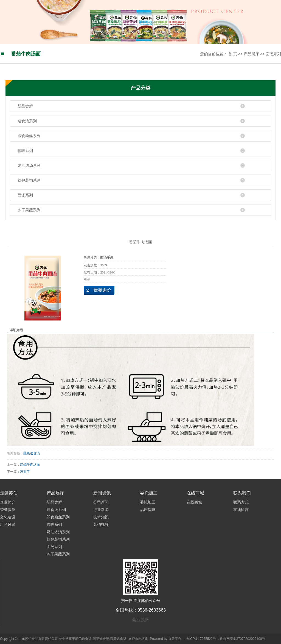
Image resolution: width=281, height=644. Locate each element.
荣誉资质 (8, 510)
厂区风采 (8, 524)
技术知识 (101, 517)
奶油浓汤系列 (29, 165)
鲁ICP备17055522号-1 (203, 639)
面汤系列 (273, 54)
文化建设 (8, 517)
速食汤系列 (27, 121)
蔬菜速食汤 (32, 453)
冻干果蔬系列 (29, 210)
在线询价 (99, 290)
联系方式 (241, 502)
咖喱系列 (25, 151)
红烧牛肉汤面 (30, 465)
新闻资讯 (102, 493)
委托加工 (149, 493)
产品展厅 (251, 54)
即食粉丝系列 (29, 136)
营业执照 (141, 620)
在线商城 (195, 493)
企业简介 (8, 502)
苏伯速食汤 (83, 639)
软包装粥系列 (29, 180)
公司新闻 (101, 502)
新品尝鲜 (25, 106)
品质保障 (148, 510)
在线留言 (241, 510)
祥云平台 (175, 639)
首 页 (233, 54)
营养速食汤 (118, 639)
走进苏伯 (9, 493)
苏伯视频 (101, 524)
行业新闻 (101, 510)
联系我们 (242, 493)
